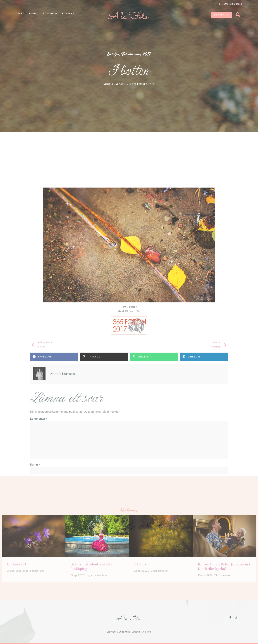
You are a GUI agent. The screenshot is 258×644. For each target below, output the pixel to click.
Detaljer (113, 55)
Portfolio (50, 13)
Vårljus (140, 513)
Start (20, 13)
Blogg (34, 13)
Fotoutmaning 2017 (136, 55)
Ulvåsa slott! (17, 513)
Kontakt (68, 13)
